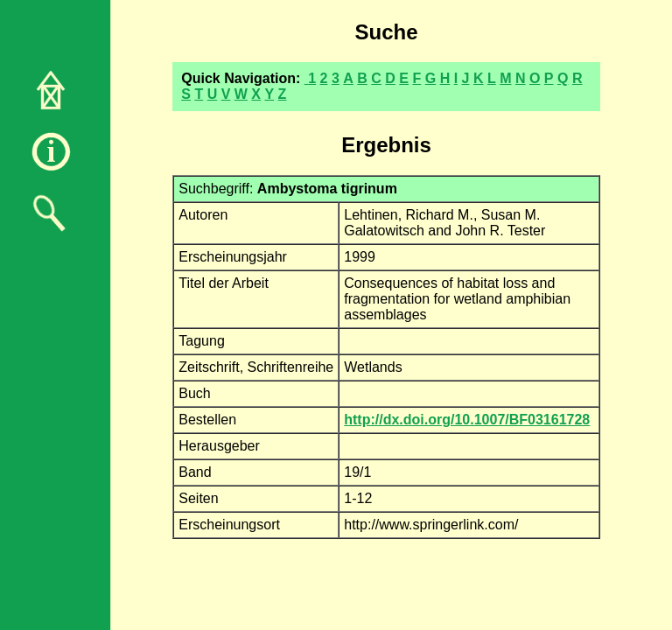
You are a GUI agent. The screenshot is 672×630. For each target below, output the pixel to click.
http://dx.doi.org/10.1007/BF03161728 (467, 420)
